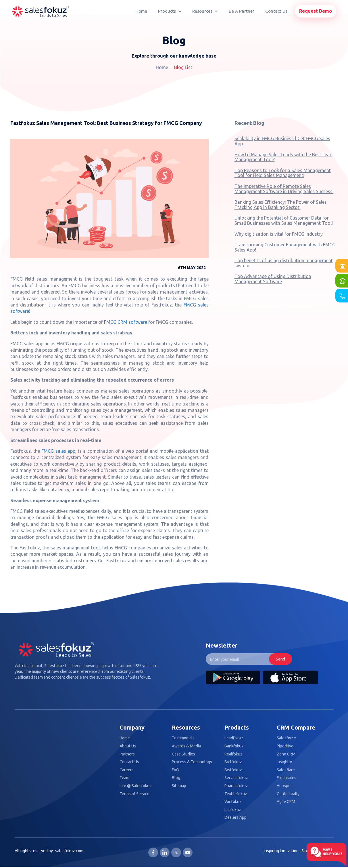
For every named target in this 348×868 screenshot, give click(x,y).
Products (170, 11)
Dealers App (235, 817)
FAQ (176, 770)
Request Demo (316, 11)
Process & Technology (192, 762)
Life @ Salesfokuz (136, 786)
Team (124, 778)
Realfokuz (233, 754)
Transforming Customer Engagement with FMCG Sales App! (285, 247)
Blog (176, 778)
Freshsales (287, 778)
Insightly (284, 762)
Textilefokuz (236, 794)
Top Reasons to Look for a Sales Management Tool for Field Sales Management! (283, 173)
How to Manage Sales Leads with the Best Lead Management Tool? (283, 157)
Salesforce (286, 738)
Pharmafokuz (236, 786)
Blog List (183, 67)
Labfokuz (233, 810)
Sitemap (179, 786)
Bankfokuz (234, 746)
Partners (127, 754)
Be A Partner (242, 11)
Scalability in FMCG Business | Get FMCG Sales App (282, 141)
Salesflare (286, 770)
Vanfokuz (233, 802)
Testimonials (183, 738)
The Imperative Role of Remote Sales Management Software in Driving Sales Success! (284, 189)
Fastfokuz (233, 770)
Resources (205, 11)
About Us (128, 746)
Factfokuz (233, 762)
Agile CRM (286, 802)
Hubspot (284, 786)
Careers (127, 770)
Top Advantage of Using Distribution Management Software (273, 279)
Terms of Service (134, 794)
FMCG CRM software (126, 322)
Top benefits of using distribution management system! (284, 263)
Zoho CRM (286, 754)
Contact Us (276, 11)
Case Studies (183, 754)
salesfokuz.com (69, 851)
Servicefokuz (236, 778)
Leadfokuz (234, 738)
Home (141, 11)
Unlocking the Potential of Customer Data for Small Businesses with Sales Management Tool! (284, 220)
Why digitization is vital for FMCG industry (279, 234)
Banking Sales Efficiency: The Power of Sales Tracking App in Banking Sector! (281, 205)
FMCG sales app (58, 451)
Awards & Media (186, 746)
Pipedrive (285, 746)
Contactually (288, 794)
